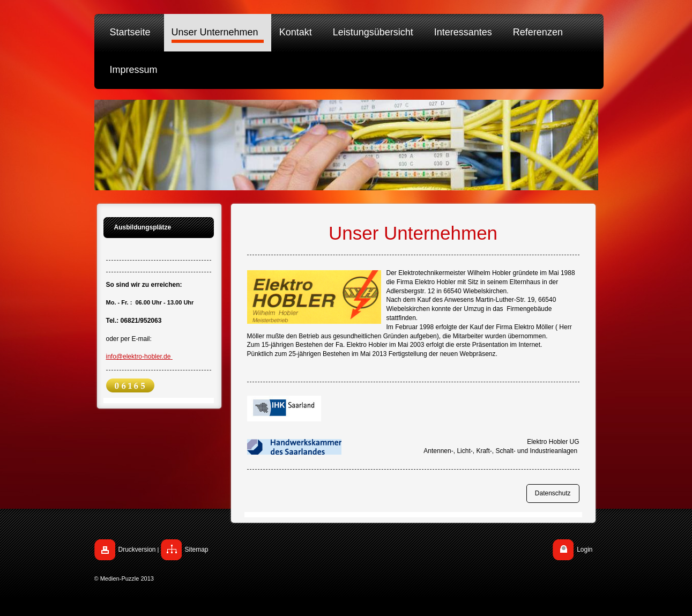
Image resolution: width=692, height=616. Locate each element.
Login (585, 550)
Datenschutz (553, 493)
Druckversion (137, 550)
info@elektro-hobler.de (139, 357)
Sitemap (197, 550)
